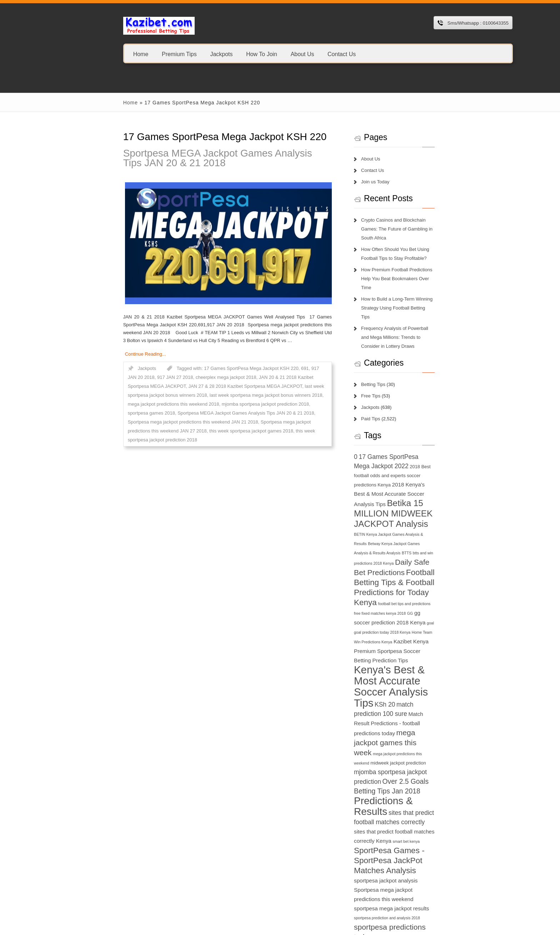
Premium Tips (139, 54)
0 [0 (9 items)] (371, 421)
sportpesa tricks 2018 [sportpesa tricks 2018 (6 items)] (387, 797)
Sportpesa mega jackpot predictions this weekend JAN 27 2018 (182, 413)
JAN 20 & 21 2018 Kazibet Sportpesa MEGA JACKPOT (221, 377)
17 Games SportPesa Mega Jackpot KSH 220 (211, 368)
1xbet (87, 891)
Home (101, 54)
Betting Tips (389, 349)
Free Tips (386, 360)
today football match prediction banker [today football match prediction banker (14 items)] (418, 852)
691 (265, 368)
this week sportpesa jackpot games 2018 (292, 413)
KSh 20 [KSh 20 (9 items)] (379, 620)
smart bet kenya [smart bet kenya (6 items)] (444, 718)
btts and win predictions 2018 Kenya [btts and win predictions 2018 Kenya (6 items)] (427, 499)
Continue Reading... (105, 354)
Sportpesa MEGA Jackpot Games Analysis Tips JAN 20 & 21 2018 (210, 158)
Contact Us (301, 54)
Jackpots (181, 54)
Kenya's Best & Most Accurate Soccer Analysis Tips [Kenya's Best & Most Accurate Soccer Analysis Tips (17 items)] (418, 598)
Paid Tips (386, 383)
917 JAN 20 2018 (289, 368)
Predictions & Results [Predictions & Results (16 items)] (417, 688)
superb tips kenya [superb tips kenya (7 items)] (425, 797)
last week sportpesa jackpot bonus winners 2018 (198, 386)
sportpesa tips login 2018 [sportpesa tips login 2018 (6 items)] (449, 787)
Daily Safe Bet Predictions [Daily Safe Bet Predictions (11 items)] (413, 508)
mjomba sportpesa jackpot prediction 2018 (255, 395)
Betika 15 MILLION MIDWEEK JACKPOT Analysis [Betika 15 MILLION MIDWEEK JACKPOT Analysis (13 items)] (412, 469)
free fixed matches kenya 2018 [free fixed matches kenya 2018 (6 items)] (395, 549)
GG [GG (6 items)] (426, 549)
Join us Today (391, 182)
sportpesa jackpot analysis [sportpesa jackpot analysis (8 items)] (432, 748)
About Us (262, 54)
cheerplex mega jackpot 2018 (131, 377)
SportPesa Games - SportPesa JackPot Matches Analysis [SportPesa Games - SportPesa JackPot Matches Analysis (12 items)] (420, 737)
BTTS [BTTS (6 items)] (390, 499)
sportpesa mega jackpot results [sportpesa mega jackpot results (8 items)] (430, 766)
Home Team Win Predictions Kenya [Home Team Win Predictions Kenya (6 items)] (421, 569)
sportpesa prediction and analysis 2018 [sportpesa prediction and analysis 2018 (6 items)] (402, 777)
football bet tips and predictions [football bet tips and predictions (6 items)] (443, 540)
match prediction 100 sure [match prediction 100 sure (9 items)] (427, 620)
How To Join (221, 54)
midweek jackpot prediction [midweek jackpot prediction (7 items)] (421, 660)
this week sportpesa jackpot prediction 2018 (132, 422)
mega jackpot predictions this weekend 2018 (163, 395)
